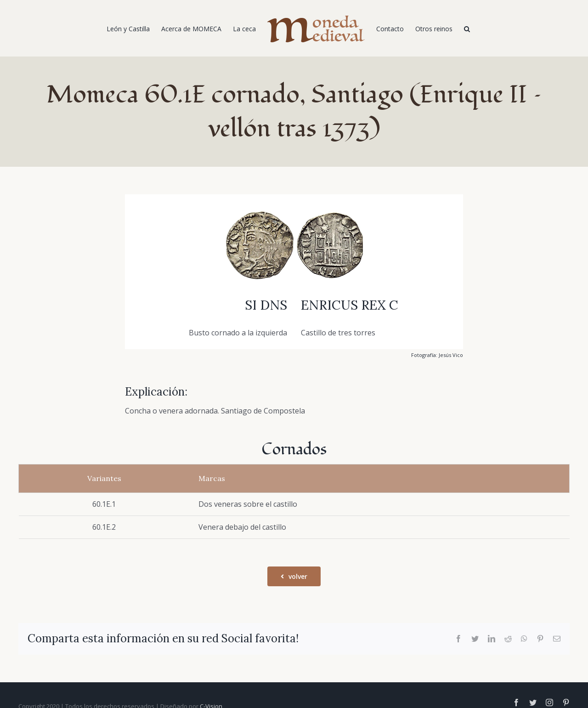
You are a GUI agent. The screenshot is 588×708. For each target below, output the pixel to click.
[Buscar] (467, 28)
